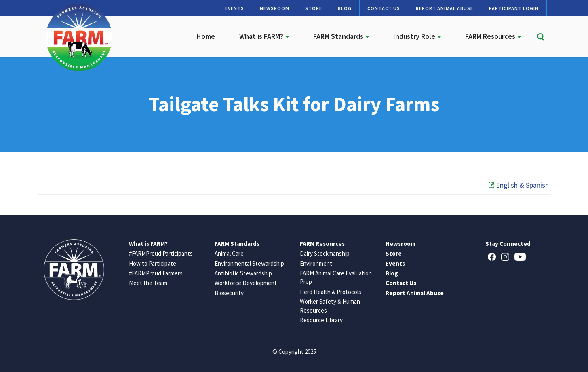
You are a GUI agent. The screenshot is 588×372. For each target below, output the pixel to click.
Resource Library (321, 320)
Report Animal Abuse (445, 8)
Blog (345, 8)
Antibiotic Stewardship (243, 273)
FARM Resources (493, 36)
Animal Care (229, 253)
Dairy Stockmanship (325, 253)
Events (235, 8)
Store (314, 8)
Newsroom (275, 8)
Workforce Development (246, 283)
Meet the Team (148, 283)
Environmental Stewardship (249, 263)
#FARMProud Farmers (156, 273)
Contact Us (384, 8)
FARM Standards (341, 36)
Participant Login (514, 8)
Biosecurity (229, 293)
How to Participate (153, 263)
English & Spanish (519, 185)
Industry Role (417, 36)
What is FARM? (264, 36)
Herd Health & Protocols (331, 292)
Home (206, 36)
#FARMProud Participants (161, 253)
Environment (316, 263)
